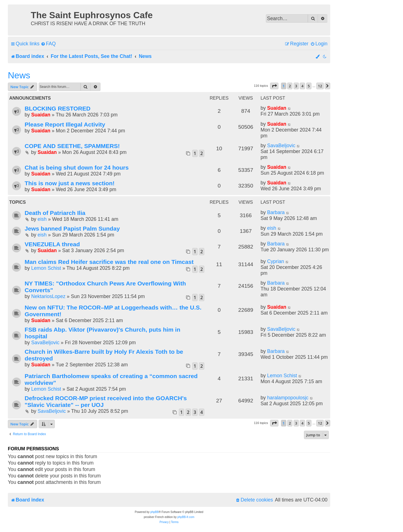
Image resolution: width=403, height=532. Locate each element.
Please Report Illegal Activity (65, 124)
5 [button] (309, 86)
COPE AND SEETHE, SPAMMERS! (72, 146)
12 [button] (320, 86)
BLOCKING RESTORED (58, 108)
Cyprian (276, 261)
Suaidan (41, 115)
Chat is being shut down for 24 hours (77, 167)
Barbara (276, 212)
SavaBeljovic (281, 146)
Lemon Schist (46, 268)
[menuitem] (48, 44)
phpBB (154, 512)
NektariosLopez (48, 296)
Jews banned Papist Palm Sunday (72, 228)
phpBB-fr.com (186, 517)
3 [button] (296, 86)
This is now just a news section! (70, 183)
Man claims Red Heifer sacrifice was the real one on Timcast (109, 262)
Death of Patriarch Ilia (55, 213)
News (19, 75)
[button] (274, 86)
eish (42, 219)
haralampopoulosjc (288, 398)
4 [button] (302, 86)
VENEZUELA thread (52, 244)
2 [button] (290, 86)
